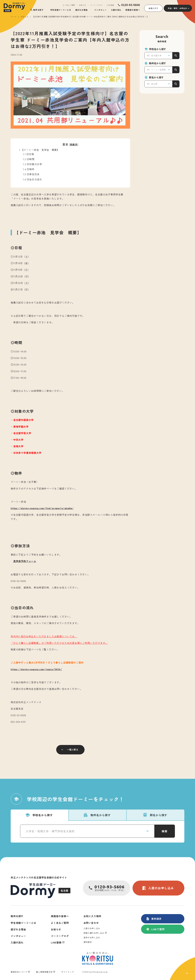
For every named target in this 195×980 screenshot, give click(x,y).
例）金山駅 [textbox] (152, 84)
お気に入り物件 (92, 916)
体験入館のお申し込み (94, 933)
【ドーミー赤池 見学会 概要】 (39, 150)
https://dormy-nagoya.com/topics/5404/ (36, 669)
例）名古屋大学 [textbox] (154, 55)
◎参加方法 (31, 174)
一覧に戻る (73, 750)
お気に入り (153, 8)
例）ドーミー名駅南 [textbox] (156, 70)
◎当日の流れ (32, 179)
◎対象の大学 (32, 164)
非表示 (74, 144)
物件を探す (37, 10)
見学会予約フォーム (25, 561)
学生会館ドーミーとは (61, 10)
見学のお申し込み (92, 937)
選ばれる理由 (82, 10)
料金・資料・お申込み (177, 8)
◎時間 (30, 159)
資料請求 (154, 919)
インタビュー (101, 10)
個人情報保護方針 (44, 972)
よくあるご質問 (69, 5)
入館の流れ (116, 10)
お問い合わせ (91, 923)
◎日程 (28, 154)
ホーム (14, 17)
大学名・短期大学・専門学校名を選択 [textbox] (50, 831)
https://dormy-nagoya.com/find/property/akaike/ (42, 508)
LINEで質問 (155, 929)
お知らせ (83, 5)
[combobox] (158, 56)
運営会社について (19, 972)
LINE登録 (110, 5)
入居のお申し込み (158, 888)
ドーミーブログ (96, 5)
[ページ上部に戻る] (182, 969)
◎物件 (29, 169)
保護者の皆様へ (133, 10)
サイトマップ (67, 972)
